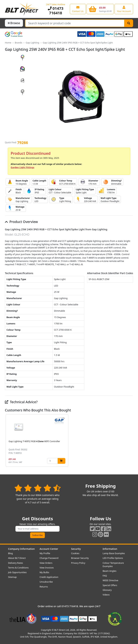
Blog (10, 553)
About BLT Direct (17, 558)
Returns (44, 587)
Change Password (49, 558)
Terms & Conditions (18, 568)
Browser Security (80, 558)
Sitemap (12, 577)
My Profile (45, 553)
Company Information (21, 549)
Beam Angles (110, 571)
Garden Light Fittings (23, 167)
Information (110, 549)
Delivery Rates (15, 563)
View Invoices (47, 568)
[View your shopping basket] (100, 9)
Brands (18, 43)
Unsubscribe (46, 582)
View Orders (46, 563)
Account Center (49, 549)
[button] (130, 440)
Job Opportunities (17, 572)
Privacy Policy (78, 563)
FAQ (105, 576)
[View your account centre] (124, 9)
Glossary (107, 590)
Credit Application (49, 577)
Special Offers (110, 585)
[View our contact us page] (78, 9)
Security (76, 549)
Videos (106, 595)
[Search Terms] (75, 23)
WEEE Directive (110, 580)
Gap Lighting (32, 43)
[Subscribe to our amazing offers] (37, 529)
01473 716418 (56, 11)
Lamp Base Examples (114, 553)
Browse (14, 23)
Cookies (75, 553)
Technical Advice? (21, 402)
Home (8, 43)
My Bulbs (44, 572)
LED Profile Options (113, 558)
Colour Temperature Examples (113, 565)
